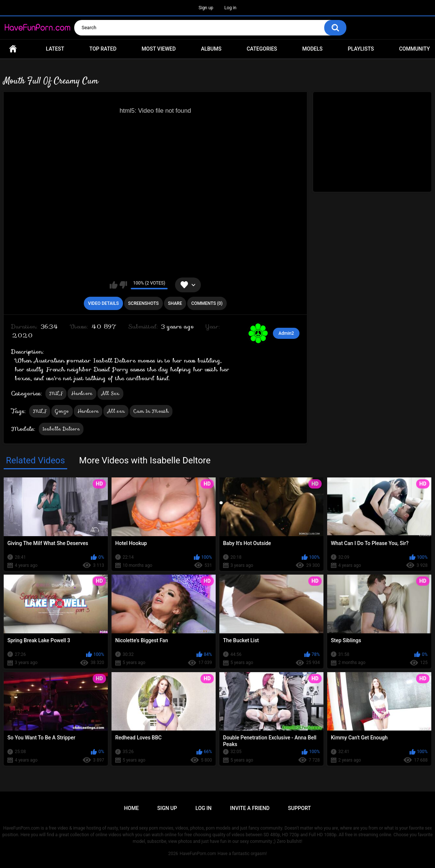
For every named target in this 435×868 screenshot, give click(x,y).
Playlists (361, 49)
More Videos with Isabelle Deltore (145, 460)
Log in (231, 8)
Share (175, 303)
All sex (116, 411)
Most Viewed (159, 49)
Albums (211, 49)
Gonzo (62, 411)
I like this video (114, 285)
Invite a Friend (250, 808)
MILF (56, 393)
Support (299, 808)
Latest (55, 49)
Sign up (206, 8)
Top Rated (103, 49)
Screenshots (143, 303)
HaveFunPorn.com (198, 854)
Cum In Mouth (151, 411)
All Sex (110, 393)
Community (415, 49)
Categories (262, 49)
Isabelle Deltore (61, 429)
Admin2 (286, 333)
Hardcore (82, 393)
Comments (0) (207, 303)
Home (13, 49)
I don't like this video (123, 285)
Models (313, 49)
